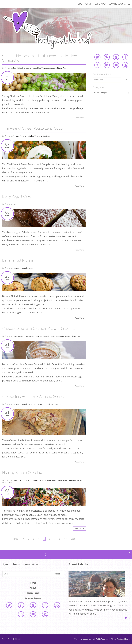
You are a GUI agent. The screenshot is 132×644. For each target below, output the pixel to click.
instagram (116, 57)
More (128, 618)
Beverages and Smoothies (24, 336)
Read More (79, 118)
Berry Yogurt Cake (17, 196)
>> (65, 539)
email (116, 65)
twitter (97, 57)
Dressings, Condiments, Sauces (26, 480)
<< (23, 539)
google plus (97, 65)
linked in (107, 65)
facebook (125, 57)
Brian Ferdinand (118, 639)
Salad (15, 68)
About (88, 4)
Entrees (16, 136)
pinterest (107, 57)
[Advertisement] (111, 118)
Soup (22, 136)
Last (73, 539)
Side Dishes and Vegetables (30, 68)
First (15, 539)
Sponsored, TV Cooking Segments (48, 404)
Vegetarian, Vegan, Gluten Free (54, 68)
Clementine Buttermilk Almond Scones (34, 397)
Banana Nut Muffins (18, 260)
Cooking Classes (117, 4)
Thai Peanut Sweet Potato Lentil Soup (33, 128)
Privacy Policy (7, 639)
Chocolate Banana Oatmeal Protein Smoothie (39, 328)
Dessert (16, 204)
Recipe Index (100, 4)
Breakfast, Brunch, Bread (23, 268)
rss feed (125, 65)
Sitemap (17, 639)
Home (79, 4)
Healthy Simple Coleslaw (22, 473)
